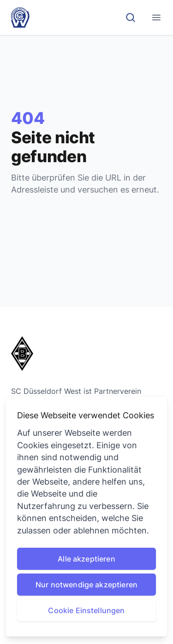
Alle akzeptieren (86, 559)
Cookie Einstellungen (86, 610)
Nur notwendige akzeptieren (86, 585)
